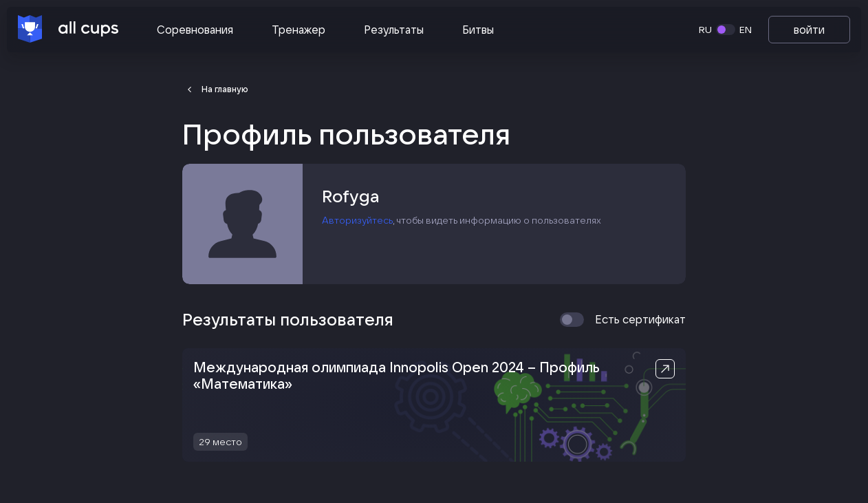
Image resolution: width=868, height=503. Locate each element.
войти (809, 30)
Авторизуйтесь (357, 220)
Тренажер (299, 30)
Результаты (394, 30)
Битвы (478, 30)
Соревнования (195, 30)
